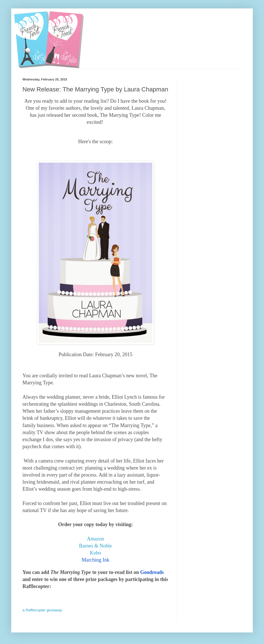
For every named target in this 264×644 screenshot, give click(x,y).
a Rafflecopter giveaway (42, 610)
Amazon (96, 539)
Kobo (95, 553)
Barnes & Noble (96, 546)
